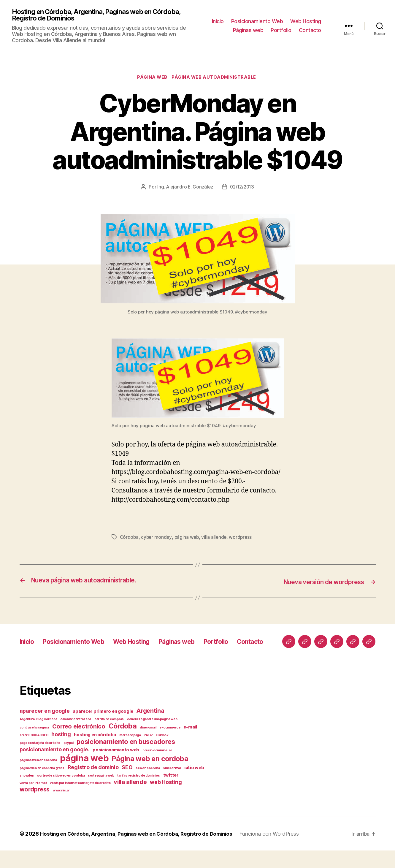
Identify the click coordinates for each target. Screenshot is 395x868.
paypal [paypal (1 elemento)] (68, 760)
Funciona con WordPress (278, 851)
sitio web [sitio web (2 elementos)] (194, 785)
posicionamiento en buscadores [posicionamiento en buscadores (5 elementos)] (126, 759)
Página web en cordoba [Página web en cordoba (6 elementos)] (150, 776)
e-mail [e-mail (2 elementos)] (190, 745)
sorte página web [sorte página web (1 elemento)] (101, 793)
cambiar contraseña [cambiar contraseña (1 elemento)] (76, 737)
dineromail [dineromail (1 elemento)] (148, 745)
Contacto (310, 31)
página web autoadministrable (216, 79)
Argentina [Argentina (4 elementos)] (150, 728)
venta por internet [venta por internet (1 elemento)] (33, 800)
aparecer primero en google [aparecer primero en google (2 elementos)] (103, 729)
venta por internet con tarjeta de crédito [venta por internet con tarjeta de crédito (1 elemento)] (80, 800)
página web (152, 79)
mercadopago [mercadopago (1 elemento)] (130, 753)
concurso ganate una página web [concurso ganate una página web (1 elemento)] (152, 737)
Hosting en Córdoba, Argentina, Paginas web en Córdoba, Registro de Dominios (104, 15)
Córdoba (130, 539)
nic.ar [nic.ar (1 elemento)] (149, 753)
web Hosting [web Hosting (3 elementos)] (166, 800)
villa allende (216, 539)
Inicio (218, 22)
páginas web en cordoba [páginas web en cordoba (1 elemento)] (38, 778)
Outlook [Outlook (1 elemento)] (162, 753)
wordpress (243, 539)
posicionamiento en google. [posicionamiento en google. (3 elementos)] (55, 767)
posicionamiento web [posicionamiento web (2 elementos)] (116, 767)
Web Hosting (306, 22)
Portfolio (281, 31)
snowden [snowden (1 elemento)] (27, 793)
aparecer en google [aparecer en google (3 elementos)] (45, 728)
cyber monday (157, 539)
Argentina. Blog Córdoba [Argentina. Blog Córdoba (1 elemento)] (38, 737)
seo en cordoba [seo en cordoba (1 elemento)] (148, 786)
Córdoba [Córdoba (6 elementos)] (123, 743)
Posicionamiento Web (257, 22)
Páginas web (248, 31)
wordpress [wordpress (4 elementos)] (35, 807)
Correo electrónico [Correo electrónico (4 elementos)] (79, 744)
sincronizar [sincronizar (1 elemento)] (172, 786)
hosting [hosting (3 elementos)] (61, 752)
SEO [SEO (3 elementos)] (127, 785)
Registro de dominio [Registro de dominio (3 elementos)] (93, 785)
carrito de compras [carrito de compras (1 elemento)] (109, 737)
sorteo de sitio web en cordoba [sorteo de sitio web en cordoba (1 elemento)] (61, 793)
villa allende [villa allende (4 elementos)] (130, 799)
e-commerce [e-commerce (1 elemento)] (170, 745)
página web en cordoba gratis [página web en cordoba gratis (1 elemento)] (42, 786)
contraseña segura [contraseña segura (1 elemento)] (34, 745)
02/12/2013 (243, 189)
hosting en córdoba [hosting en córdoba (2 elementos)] (95, 752)
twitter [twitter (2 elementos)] (171, 793)
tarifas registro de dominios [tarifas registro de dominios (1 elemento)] (138, 793)
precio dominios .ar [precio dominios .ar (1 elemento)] (157, 768)
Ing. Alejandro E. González (184, 189)
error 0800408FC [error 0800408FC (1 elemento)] (34, 753)
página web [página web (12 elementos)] (84, 776)
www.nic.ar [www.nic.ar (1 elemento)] (61, 808)
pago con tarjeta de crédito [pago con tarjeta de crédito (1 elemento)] (40, 760)
